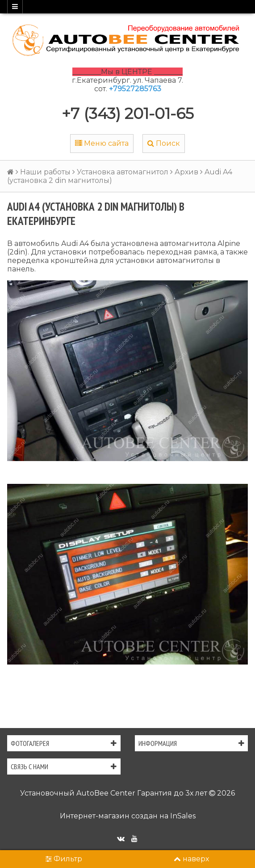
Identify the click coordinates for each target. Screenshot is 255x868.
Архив (186, 172)
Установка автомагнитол (123, 172)
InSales (183, 816)
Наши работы (45, 172)
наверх (191, 859)
